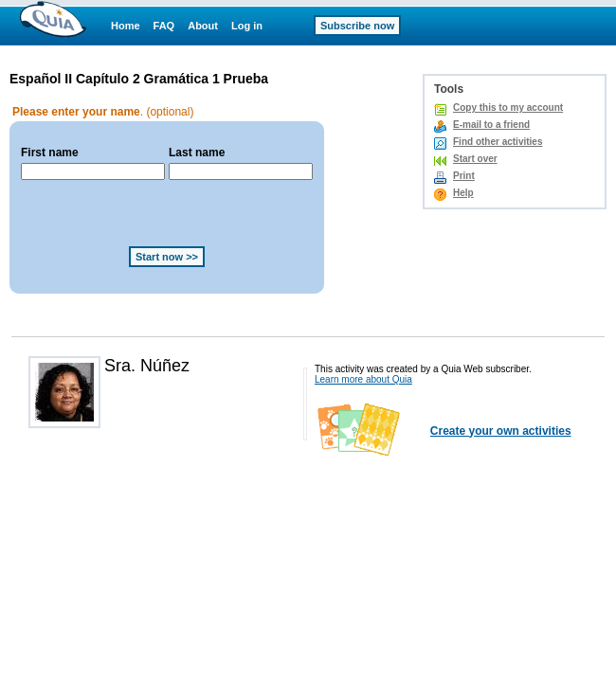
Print (464, 176)
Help (463, 193)
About (203, 26)
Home (126, 26)
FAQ (164, 26)
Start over (475, 159)
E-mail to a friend (491, 125)
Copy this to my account (508, 108)
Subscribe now (357, 26)
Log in (247, 26)
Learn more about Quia (363, 379)
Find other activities (498, 142)
